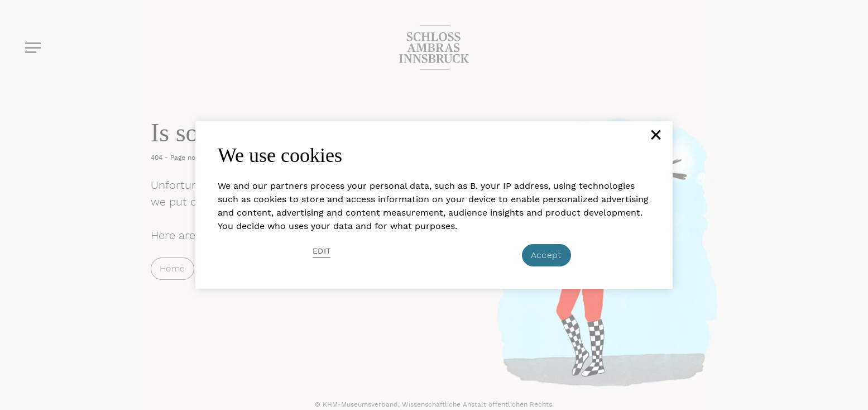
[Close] (655, 139)
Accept (546, 255)
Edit (322, 251)
